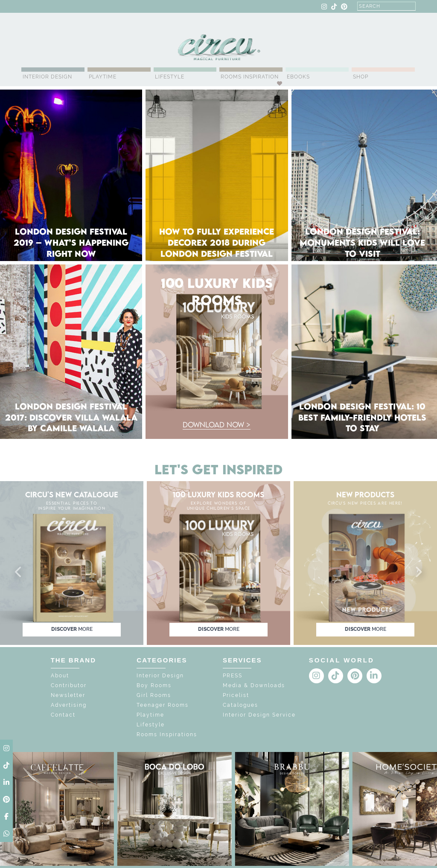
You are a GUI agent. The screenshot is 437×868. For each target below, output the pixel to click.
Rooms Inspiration (250, 77)
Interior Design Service (259, 715)
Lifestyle (170, 77)
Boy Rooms (154, 685)
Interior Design (47, 77)
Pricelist (236, 695)
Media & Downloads (254, 685)
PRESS (233, 676)
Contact (63, 715)
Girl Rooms (154, 695)
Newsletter (68, 695)
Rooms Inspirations (167, 734)
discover (72, 630)
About (60, 676)
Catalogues (240, 705)
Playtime (103, 77)
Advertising (69, 705)
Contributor (69, 685)
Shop (361, 77)
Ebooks (298, 77)
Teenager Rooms (163, 705)
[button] (19, 572)
